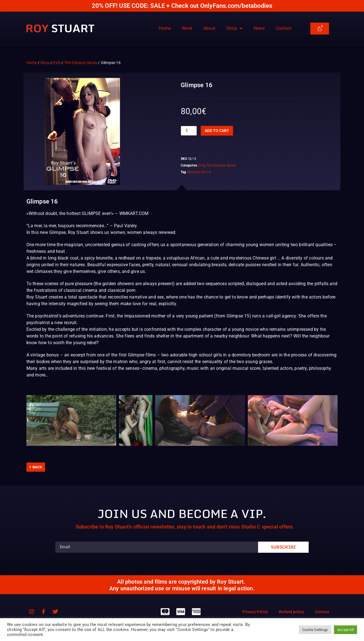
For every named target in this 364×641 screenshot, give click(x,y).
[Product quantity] (189, 131)
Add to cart (217, 131)
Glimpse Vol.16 (199, 172)
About (209, 28)
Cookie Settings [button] (315, 630)
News (259, 28)
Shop (234, 28)
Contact (284, 28)
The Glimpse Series (81, 63)
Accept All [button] (346, 630)
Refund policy (291, 612)
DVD (57, 63)
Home (165, 28)
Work (187, 28)
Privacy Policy (255, 612)
